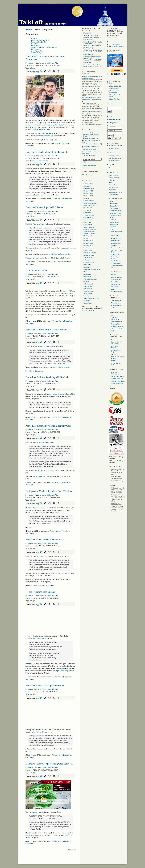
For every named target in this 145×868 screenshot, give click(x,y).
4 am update (33, 812)
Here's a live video (32, 258)
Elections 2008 (88, 243)
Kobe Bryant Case (37, 51)
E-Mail (109, 46)
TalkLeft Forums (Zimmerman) (114, 92)
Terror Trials (87, 296)
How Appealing (113, 187)
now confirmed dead (45, 133)
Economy (86, 198)
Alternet (114, 275)
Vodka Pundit (115, 308)
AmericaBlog (114, 204)
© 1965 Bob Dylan (88, 310)
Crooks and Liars (114, 178)
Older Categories (89, 284)
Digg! (37, 72)
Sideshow (113, 227)
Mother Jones (116, 284)
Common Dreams (117, 277)
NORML (114, 361)
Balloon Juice (114, 206)
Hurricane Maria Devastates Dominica (43, 540)
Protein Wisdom (116, 305)
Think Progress (113, 194)
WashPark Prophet (117, 326)
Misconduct (87, 277)
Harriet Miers (35, 49)
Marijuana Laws (114, 88)
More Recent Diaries (89, 166)
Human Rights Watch (118, 381)
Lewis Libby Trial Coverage (92, 270)
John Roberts (35, 46)
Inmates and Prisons (90, 253)
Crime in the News (89, 220)
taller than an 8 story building (61, 254)
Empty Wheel (113, 185)
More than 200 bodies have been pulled (39, 508)
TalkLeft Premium (114, 99)
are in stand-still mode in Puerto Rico (62, 394)
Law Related (87, 265)
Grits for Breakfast (116, 211)
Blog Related (88, 208)
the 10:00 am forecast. (62, 367)
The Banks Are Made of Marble (92, 89)
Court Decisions (89, 217)
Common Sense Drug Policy (116, 343)
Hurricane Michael (36, 161)
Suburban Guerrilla (116, 232)
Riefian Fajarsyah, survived (41, 130)
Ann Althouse (115, 241)
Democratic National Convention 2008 (90, 230)
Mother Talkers (115, 222)
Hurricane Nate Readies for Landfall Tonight (46, 330)
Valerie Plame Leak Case (91, 298)
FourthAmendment (117, 248)
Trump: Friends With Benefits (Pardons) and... (93, 43)
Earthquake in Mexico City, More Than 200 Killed (49, 491)
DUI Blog (114, 246)
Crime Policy (88, 222)
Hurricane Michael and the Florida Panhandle (47, 152)
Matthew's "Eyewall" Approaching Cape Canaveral (49, 764)
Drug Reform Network (115, 347)
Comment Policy (118, 46)
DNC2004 (34, 44)
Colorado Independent (115, 318)
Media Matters (116, 282)
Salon (113, 289)
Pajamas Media (116, 303)
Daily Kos (112, 180)
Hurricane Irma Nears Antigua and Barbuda (46, 686)
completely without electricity (44, 470)
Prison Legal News (117, 384)
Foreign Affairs (88, 248)
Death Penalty (88, 225)
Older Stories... (87, 175)
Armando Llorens (114, 156)
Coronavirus (87, 186)
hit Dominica (41, 556)
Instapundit (112, 190)
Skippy (112, 229)
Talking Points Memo (115, 192)
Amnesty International (115, 373)
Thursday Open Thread (91, 35)
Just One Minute (116, 301)
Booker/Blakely (36, 53)
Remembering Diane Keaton (92, 65)
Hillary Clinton (88, 250)
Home (29, 30)
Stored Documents (89, 233)
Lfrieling (88, 138)
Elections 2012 (88, 193)
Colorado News (88, 184)
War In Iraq (87, 301)
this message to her (49, 136)
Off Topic (86, 281)
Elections (86, 238)
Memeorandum (113, 168)
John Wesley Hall (114, 161)
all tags (33, 68)
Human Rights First (117, 379)
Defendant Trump (89, 189)
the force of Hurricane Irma (43, 732)
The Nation (115, 287)
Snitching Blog (116, 263)
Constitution (87, 213)
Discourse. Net (116, 243)
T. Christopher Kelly (115, 158)
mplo (87, 149)
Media (85, 272)
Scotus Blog (115, 254)
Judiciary (86, 260)
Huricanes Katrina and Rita (40, 40)
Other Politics (88, 289)
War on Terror (88, 303)
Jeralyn (30, 63)
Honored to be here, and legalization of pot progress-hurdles (91, 135)
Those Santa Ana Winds (37, 270)
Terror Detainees (89, 227)
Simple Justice (116, 261)
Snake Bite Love (42, 638)
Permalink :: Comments (34, 371)
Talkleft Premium (89, 291)
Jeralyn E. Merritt (114, 148)
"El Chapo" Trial (88, 236)
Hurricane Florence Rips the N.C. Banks (44, 207)
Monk (120, 478)
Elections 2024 (88, 196)
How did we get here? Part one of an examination (92, 77)
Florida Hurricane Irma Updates (40, 592)
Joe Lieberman (88, 257)
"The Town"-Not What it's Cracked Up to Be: (90, 147)
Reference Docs (89, 201)
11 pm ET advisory (62, 671)
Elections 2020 (88, 246)
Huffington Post (116, 280)
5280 (111, 201)
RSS (119, 45)
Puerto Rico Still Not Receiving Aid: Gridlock (47, 377)
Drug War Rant (115, 208)
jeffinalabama (89, 87)
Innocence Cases (89, 255)
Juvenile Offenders (89, 262)
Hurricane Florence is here (35, 224)
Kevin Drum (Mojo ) (116, 213)
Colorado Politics (117, 322)
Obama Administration (90, 279)
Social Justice (88, 293)
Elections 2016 (88, 191)
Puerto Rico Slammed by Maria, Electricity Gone (48, 426)
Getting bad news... (88, 114)
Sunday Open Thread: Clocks (93, 50)
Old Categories (88, 286)
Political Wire (114, 224)
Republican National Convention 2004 (44, 47)
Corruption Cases (89, 215)
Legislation (87, 267)
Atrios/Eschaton (114, 175)
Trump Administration (90, 203)
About (114, 45)
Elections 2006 (88, 241)
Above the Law (116, 238)
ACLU (113, 340)
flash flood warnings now (41, 476)
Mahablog (113, 220)
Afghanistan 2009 (89, 205)
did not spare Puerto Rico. (46, 443)
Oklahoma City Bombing (39, 42)
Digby (110, 182)
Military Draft (88, 274)
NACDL (114, 354)
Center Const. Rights (118, 376)
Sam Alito (34, 38)
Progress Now (116, 324)
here (58, 411)
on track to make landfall (46, 346)
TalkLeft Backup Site (115, 86)
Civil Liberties (88, 210)
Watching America (117, 292)
